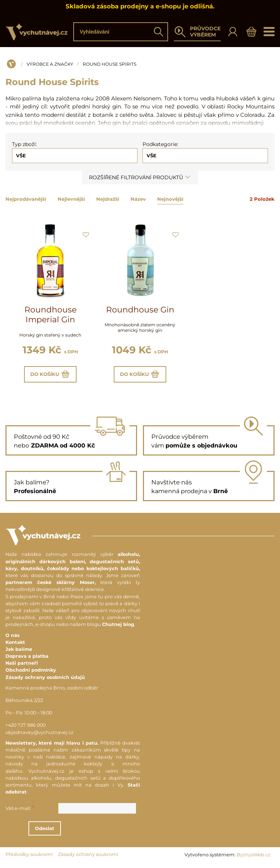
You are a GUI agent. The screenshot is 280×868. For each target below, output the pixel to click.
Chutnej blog (118, 627)
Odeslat (76, 831)
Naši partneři (22, 666)
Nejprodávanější (26, 199)
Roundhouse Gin (140, 310)
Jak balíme (19, 652)
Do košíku (50, 376)
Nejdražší (108, 199)
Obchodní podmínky (31, 673)
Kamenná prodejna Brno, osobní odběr (52, 690)
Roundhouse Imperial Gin (50, 315)
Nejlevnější (71, 199)
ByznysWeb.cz (254, 858)
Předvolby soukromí (29, 857)
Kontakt (15, 645)
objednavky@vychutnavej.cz (40, 735)
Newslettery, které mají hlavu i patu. (52, 746)
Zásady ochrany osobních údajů (45, 680)
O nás (13, 638)
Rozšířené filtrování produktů (140, 177)
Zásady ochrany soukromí (88, 857)
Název (138, 199)
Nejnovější (170, 199)
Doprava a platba (27, 659)
